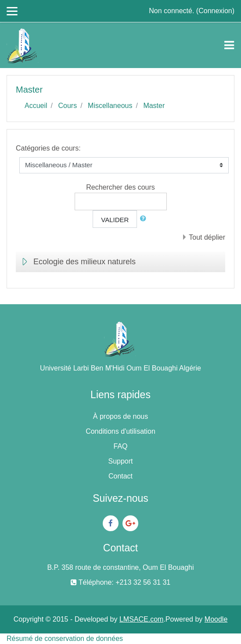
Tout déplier (207, 237)
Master (154, 106)
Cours (67, 106)
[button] (145, 219)
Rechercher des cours (120, 187)
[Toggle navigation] (229, 45)
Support (120, 461)
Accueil (36, 106)
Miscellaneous (110, 106)
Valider (115, 220)
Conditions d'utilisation (120, 431)
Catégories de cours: (48, 148)
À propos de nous (120, 416)
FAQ (120, 446)
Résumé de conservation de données (65, 639)
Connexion (215, 11)
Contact (120, 476)
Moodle (216, 619)
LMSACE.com (141, 619)
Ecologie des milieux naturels (85, 262)
